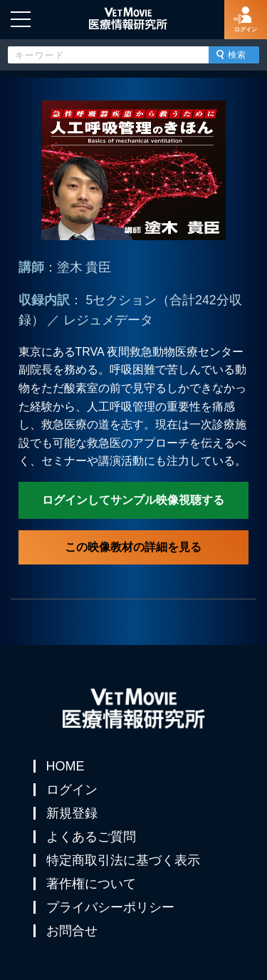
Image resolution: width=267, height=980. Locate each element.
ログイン (72, 790)
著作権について (91, 884)
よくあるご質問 (91, 837)
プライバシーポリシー (110, 907)
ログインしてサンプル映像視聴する (133, 500)
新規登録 (72, 813)
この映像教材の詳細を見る (133, 547)
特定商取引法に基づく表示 (123, 860)
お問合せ (72, 931)
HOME (66, 766)
